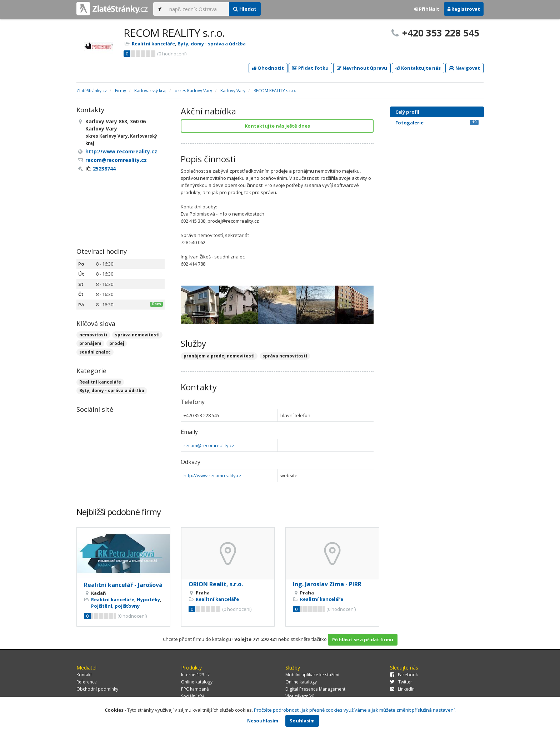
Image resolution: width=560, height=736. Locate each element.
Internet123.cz (195, 675)
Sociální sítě (193, 696)
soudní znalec (95, 352)
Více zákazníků (300, 696)
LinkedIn (402, 689)
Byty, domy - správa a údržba (212, 44)
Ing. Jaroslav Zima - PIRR (327, 584)
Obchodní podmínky (97, 689)
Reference (87, 682)
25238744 (104, 169)
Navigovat (464, 68)
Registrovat (464, 9)
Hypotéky (148, 599)
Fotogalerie (437, 123)
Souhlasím (302, 721)
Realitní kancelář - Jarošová (123, 585)
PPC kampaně (195, 689)
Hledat (245, 9)
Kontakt (84, 675)
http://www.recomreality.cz (212, 475)
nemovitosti (93, 335)
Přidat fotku (310, 68)
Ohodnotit (268, 68)
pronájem (90, 343)
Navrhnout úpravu (362, 68)
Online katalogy (197, 682)
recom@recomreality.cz (209, 445)
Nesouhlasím (263, 721)
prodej (117, 343)
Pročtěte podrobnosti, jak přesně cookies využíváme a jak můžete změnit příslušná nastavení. (355, 710)
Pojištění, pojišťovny (115, 606)
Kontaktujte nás (418, 68)
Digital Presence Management (315, 689)
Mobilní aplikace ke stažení (312, 675)
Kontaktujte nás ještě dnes (277, 126)
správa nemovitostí (137, 335)
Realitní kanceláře (153, 44)
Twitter (401, 682)
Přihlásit (427, 9)
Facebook (404, 675)
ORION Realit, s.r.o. (216, 584)
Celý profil (407, 112)
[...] (197, 9)
